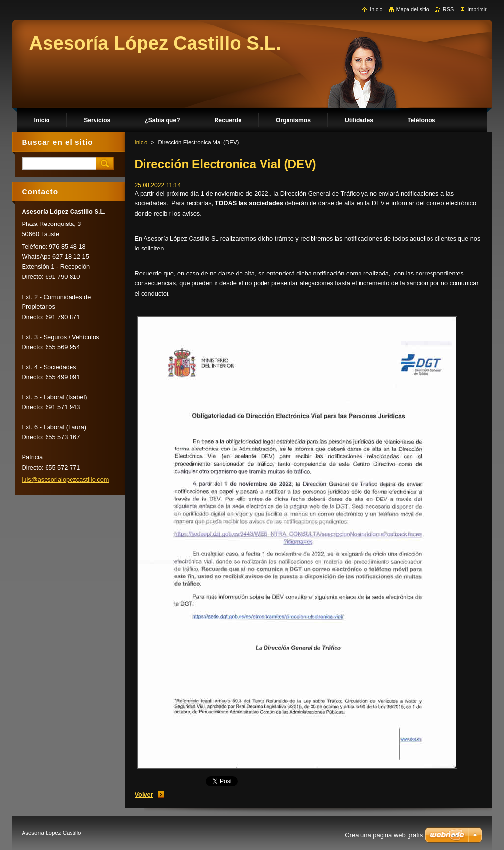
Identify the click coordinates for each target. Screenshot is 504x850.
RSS (448, 9)
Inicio (141, 142)
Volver (144, 794)
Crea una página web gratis (384, 835)
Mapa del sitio (413, 9)
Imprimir (477, 9)
